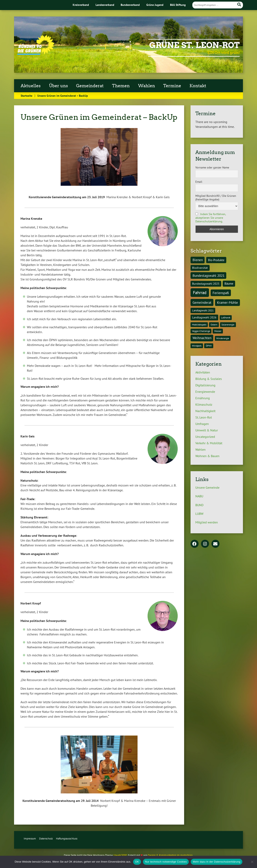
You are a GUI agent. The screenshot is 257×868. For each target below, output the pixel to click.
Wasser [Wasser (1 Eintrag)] (218, 331)
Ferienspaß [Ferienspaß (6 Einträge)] (221, 293)
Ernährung (203, 398)
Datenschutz (46, 839)
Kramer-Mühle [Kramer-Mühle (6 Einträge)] (227, 303)
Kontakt (198, 86)
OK (137, 862)
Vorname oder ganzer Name (212, 167)
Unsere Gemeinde (207, 487)
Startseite (27, 96)
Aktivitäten (203, 372)
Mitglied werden (207, 522)
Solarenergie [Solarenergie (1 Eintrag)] (228, 325)
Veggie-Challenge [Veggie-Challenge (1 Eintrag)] (201, 331)
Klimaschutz (204, 404)
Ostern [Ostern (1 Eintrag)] (214, 325)
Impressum (30, 839)
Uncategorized (205, 437)
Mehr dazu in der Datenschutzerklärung (217, 862)
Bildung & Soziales (209, 379)
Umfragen (202, 424)
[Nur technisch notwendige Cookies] (252, 862)
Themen (121, 86)
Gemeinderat (90, 86)
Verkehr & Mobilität (209, 443)
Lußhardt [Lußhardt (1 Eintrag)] (226, 318)
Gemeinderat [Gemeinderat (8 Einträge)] (202, 302)
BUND (199, 505)
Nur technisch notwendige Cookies (166, 862)
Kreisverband (81, 5)
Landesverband (105, 5)
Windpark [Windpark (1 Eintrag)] (197, 346)
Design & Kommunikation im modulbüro (170, 855)
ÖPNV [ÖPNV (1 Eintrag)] (209, 346)
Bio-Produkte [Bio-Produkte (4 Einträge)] (216, 260)
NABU (199, 496)
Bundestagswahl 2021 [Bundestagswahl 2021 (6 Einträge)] (209, 276)
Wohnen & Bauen (207, 456)
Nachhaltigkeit (205, 411)
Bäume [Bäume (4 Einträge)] (229, 283)
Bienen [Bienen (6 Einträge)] (198, 260)
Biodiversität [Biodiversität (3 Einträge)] (200, 268)
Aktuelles (31, 86)
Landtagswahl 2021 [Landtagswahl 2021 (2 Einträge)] (203, 310)
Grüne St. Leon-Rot (194, 45)
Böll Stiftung (178, 5)
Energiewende (205, 392)
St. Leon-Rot (204, 417)
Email (199, 182)
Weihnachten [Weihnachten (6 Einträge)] (202, 338)
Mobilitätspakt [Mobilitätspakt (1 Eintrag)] (199, 325)
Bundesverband (130, 5)
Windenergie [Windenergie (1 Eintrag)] (223, 338)
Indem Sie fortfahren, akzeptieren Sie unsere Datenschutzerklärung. (211, 218)
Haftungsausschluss (67, 839)
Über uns (58, 86)
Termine (172, 86)
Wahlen (147, 86)
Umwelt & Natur (207, 430)
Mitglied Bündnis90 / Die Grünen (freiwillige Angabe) (216, 198)
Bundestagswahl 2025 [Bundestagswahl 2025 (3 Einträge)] (206, 284)
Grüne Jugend (155, 5)
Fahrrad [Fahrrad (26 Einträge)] (200, 292)
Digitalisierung (205, 385)
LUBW (199, 514)
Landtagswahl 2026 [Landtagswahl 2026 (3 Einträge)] (204, 317)
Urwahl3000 (120, 855)
